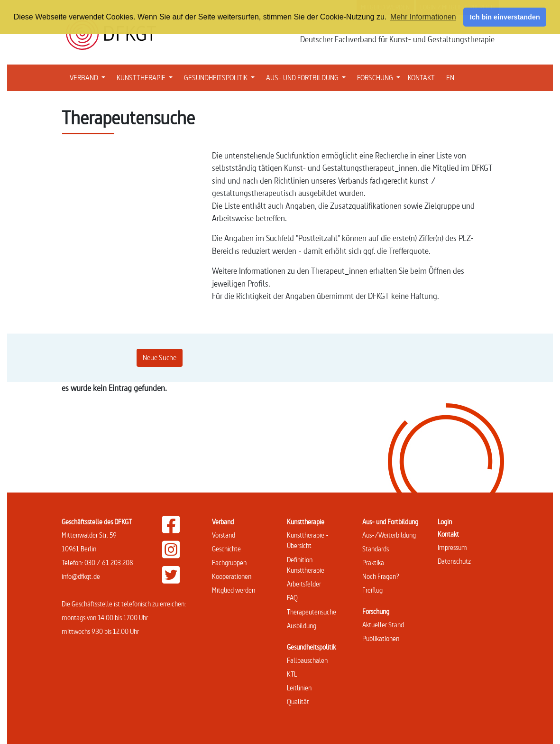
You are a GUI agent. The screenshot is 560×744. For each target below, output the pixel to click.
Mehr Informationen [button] (423, 17)
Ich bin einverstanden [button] (505, 17)
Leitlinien (299, 688)
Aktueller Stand (383, 625)
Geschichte (226, 549)
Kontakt (448, 534)
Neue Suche (160, 358)
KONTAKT (421, 78)
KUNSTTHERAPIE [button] (147, 77)
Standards (376, 549)
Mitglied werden (234, 590)
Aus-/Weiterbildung (389, 535)
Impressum (452, 547)
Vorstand (224, 535)
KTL (292, 674)
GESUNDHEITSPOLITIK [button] (221, 77)
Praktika (373, 563)
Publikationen (381, 638)
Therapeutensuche (312, 612)
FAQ (292, 598)
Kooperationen (232, 576)
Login (445, 522)
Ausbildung (302, 626)
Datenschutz (454, 561)
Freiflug (372, 590)
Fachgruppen (229, 563)
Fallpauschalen (307, 660)
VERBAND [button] (89, 77)
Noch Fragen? (381, 576)
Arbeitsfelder (304, 584)
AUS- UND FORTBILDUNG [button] (308, 77)
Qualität (298, 702)
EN (450, 78)
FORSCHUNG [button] (381, 77)
